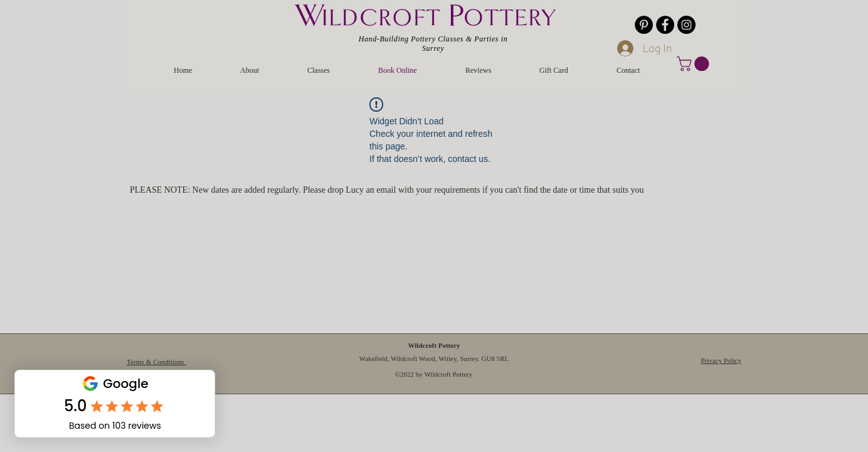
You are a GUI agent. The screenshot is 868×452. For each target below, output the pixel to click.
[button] (695, 64)
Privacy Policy (721, 360)
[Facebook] (665, 25)
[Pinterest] (644, 25)
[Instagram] (686, 25)
